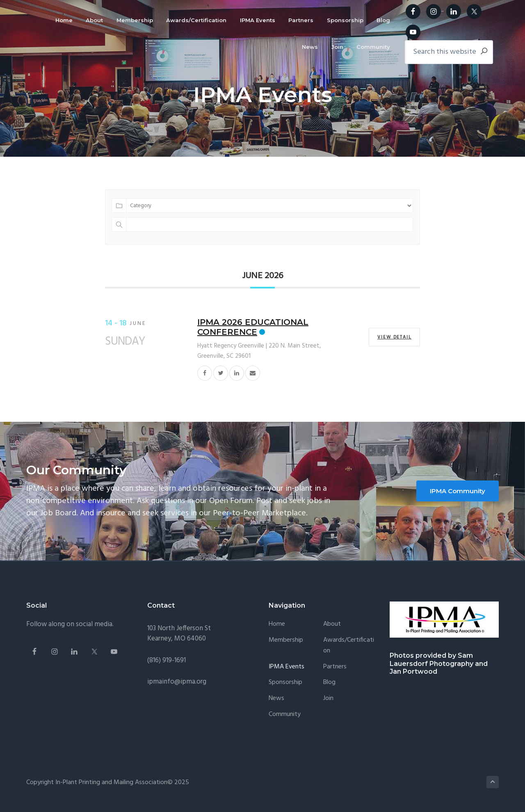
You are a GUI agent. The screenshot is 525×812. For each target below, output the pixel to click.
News (276, 699)
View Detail (394, 337)
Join (328, 699)
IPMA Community (458, 491)
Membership (286, 640)
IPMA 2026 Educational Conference (253, 327)
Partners (335, 667)
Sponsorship (285, 683)
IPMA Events (286, 667)
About (332, 624)
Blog (329, 683)
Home (277, 624)
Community (285, 715)
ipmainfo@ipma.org (177, 682)
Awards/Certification (349, 646)
